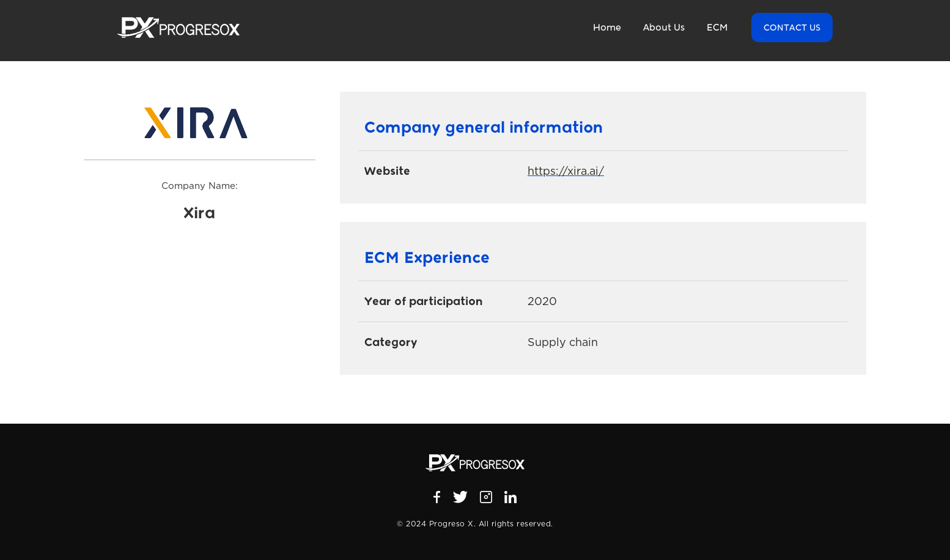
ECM (717, 27)
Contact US (792, 28)
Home (607, 27)
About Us (664, 27)
